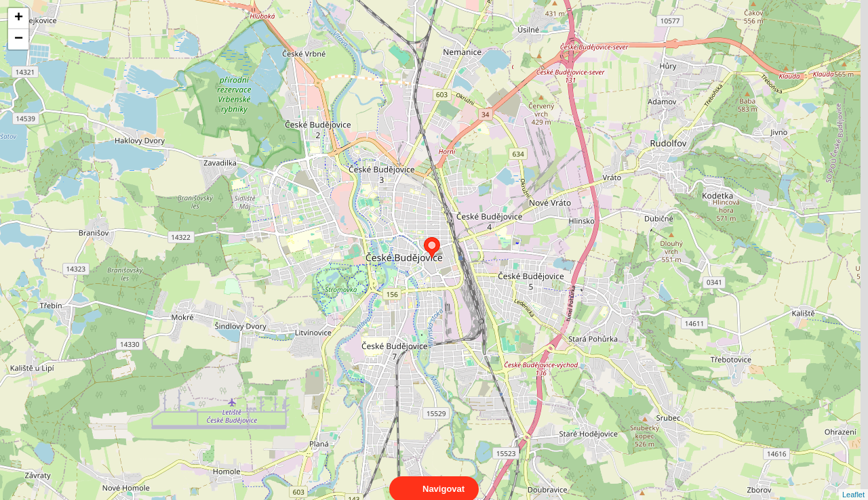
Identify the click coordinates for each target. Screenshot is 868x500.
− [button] (19, 39)
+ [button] (19, 18)
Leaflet (853, 482)
